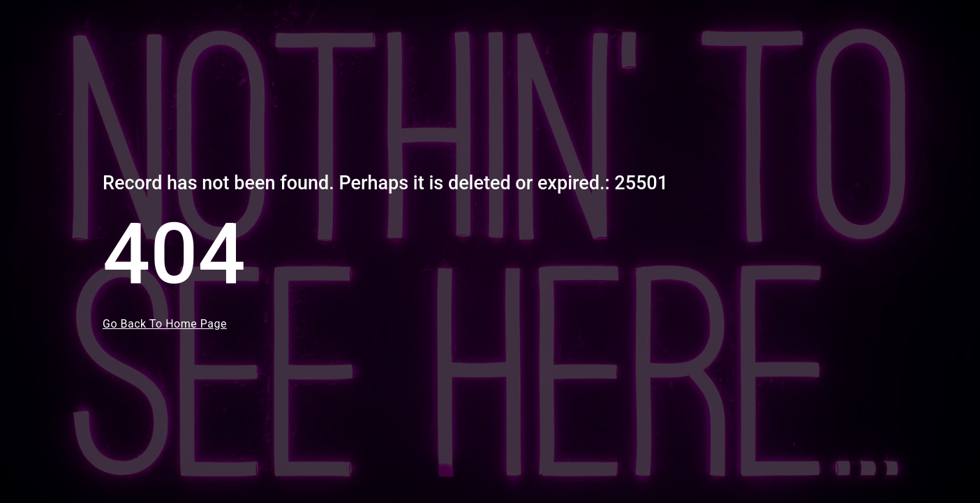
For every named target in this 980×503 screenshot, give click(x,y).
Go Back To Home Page (165, 324)
